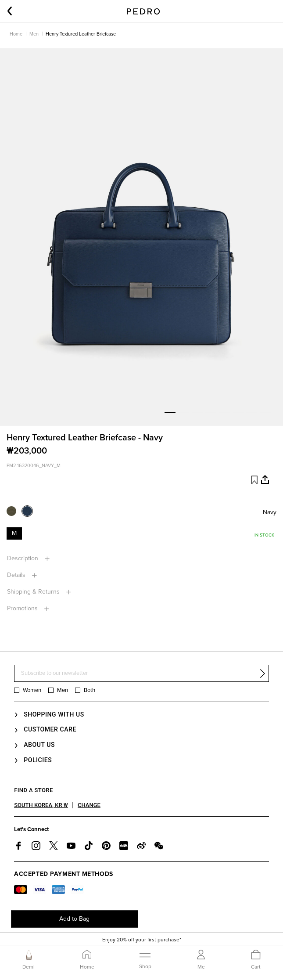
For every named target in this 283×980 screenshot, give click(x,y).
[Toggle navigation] (145, 959)
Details (17, 575)
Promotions (23, 608)
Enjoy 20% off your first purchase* (142, 940)
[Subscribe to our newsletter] (141, 673)
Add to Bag (74, 919)
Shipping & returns (34, 592)
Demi (29, 967)
